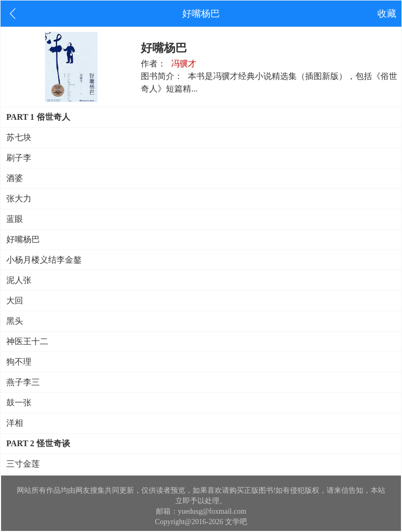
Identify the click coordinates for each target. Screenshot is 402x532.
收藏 (387, 14)
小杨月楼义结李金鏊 (44, 260)
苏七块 (19, 137)
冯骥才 (184, 64)
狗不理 (19, 362)
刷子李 (19, 158)
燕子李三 (23, 382)
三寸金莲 (23, 464)
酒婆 (15, 178)
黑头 (15, 321)
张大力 (19, 199)
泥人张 (19, 280)
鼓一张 (19, 403)
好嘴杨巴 (23, 239)
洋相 (15, 423)
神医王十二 (27, 341)
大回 (15, 301)
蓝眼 (15, 219)
